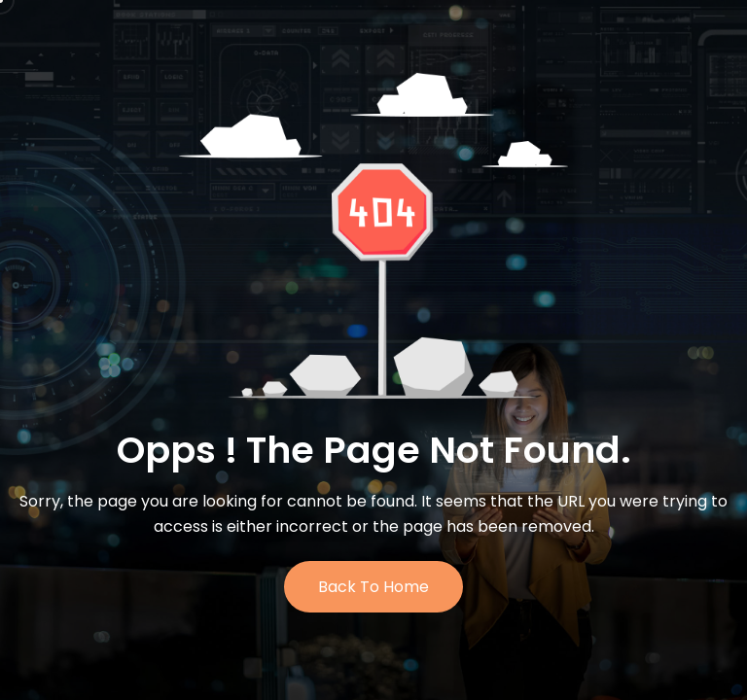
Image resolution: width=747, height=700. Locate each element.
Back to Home (373, 587)
